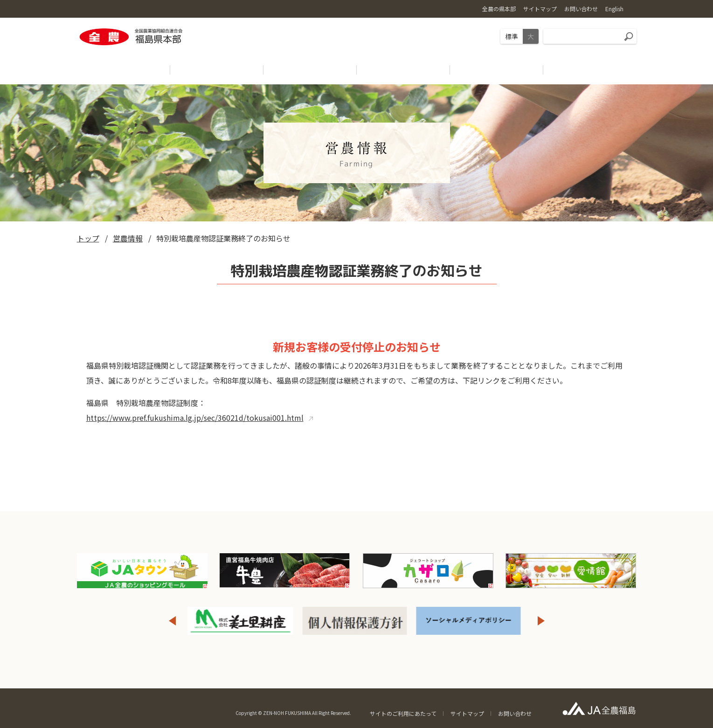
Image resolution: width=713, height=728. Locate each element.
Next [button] (541, 621)
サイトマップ (467, 713)
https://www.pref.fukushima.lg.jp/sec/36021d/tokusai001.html (195, 418)
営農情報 (128, 238)
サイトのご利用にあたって (403, 713)
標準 (512, 36)
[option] (241, 621)
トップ (88, 238)
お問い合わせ (515, 713)
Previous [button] (172, 621)
